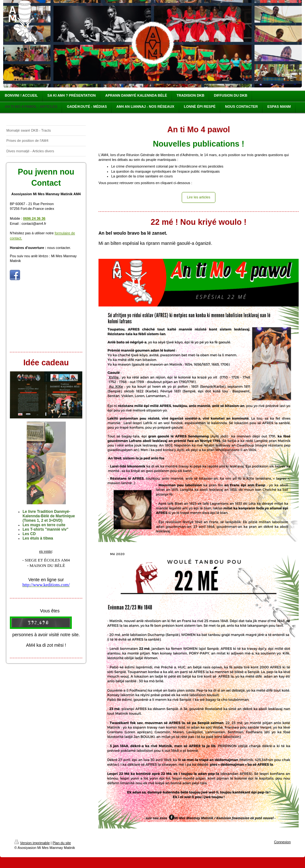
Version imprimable (32, 843)
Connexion (282, 842)
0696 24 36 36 (34, 218)
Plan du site (62, 843)
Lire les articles (198, 197)
